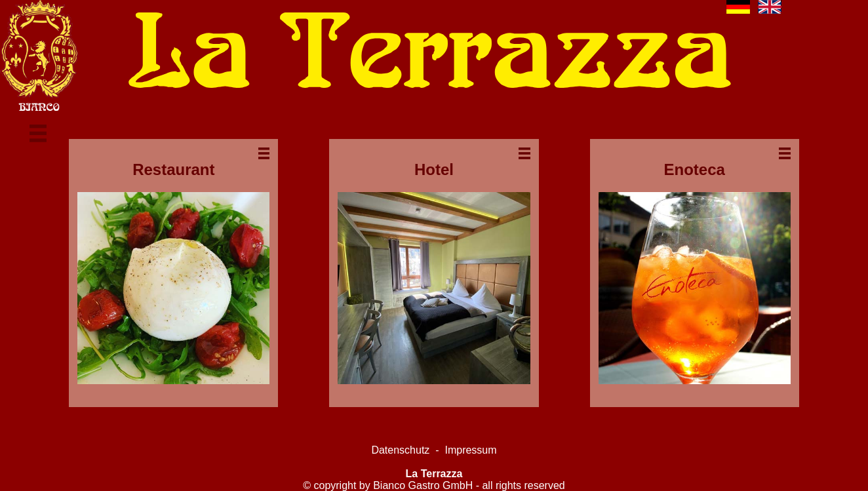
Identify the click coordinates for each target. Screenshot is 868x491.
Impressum (470, 450)
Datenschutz (400, 450)
